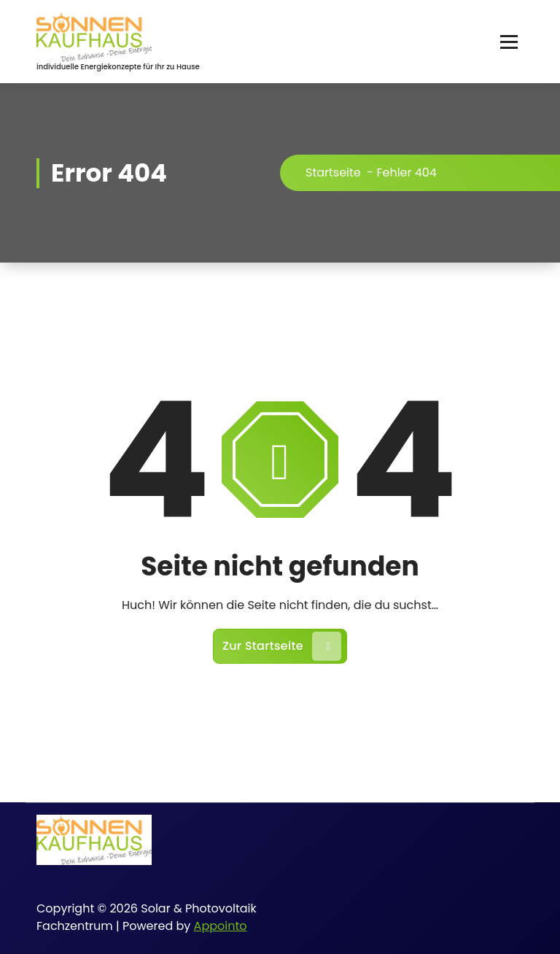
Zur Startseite (282, 646)
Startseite (333, 172)
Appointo (221, 926)
